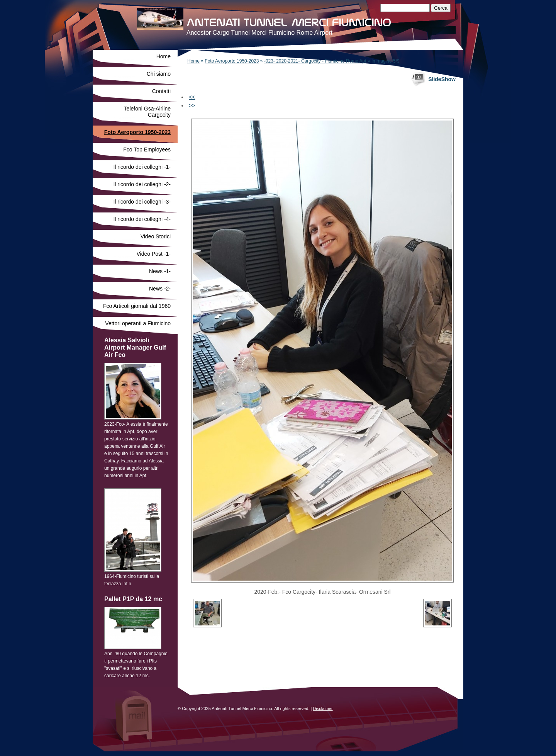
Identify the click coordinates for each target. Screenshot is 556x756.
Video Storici (156, 236)
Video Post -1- (154, 254)
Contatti (161, 91)
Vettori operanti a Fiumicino (138, 323)
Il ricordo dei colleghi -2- (142, 184)
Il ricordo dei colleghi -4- (142, 219)
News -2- (160, 289)
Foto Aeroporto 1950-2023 (232, 61)
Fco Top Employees (147, 150)
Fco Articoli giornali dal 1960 (137, 306)
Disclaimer (323, 708)
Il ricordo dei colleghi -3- (142, 202)
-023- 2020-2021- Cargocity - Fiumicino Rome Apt (315, 61)
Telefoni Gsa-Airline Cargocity (147, 112)
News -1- (160, 271)
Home (193, 61)
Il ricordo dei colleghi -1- (142, 167)
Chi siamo (159, 74)
